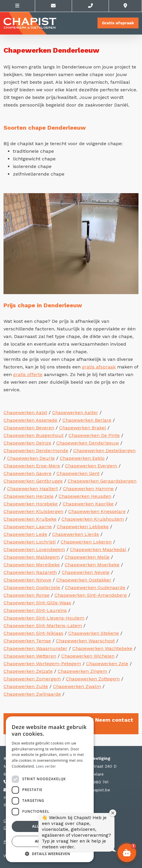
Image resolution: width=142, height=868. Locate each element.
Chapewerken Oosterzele (32, 587)
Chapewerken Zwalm (77, 686)
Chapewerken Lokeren (86, 542)
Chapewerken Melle (87, 557)
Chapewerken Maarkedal (98, 549)
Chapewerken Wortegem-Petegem (42, 664)
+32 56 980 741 (90, 782)
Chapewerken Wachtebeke (102, 648)
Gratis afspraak (118, 23)
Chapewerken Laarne (28, 527)
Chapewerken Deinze (27, 443)
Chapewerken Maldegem (32, 557)
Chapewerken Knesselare (97, 511)
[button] (127, 853)
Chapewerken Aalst (25, 412)
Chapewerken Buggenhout (34, 435)
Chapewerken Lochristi (30, 542)
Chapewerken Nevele (86, 572)
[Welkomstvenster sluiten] (113, 813)
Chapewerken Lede (25, 534)
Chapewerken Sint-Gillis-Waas (37, 603)
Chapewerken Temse (27, 641)
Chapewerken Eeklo (82, 458)
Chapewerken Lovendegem (34, 549)
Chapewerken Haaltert (32, 489)
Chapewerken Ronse (26, 595)
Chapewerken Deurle (31, 458)
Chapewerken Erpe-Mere (32, 466)
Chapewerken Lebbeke (83, 527)
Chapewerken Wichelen (88, 656)
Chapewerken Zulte (26, 686)
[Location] (125, 6)
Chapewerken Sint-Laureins (35, 610)
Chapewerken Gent (78, 473)
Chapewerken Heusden (85, 496)
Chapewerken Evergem (91, 466)
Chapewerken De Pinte (94, 435)
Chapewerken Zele (107, 664)
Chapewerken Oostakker (84, 580)
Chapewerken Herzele (29, 496)
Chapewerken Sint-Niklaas (33, 633)
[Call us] (90, 6)
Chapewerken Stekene (94, 633)
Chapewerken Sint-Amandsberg (91, 595)
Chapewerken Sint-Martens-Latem (43, 626)
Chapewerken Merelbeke (32, 565)
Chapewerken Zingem (82, 671)
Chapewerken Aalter (75, 412)
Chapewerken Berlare (87, 420)
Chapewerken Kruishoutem (93, 519)
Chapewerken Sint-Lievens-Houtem (44, 618)
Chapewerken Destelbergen (104, 451)
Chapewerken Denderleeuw (88, 443)
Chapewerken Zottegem (93, 679)
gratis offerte (28, 374)
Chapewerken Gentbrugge (33, 481)
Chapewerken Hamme (88, 489)
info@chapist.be (91, 790)
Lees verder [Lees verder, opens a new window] (46, 766)
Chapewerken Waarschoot (85, 641)
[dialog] (50, 789)
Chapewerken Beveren (29, 428)
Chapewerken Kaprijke (88, 504)
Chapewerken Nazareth (30, 572)
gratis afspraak (99, 367)
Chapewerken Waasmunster (35, 648)
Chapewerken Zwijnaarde (32, 694)
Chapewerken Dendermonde (36, 451)
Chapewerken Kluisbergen (33, 511)
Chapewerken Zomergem (32, 679)
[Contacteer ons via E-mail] (54, 6)
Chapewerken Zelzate (28, 671)
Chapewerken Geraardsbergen (102, 481)
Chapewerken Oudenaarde (95, 587)
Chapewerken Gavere (28, 473)
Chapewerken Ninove (27, 580)
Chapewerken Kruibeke (30, 519)
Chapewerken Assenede (30, 420)
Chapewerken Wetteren (30, 656)
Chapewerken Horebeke (31, 504)
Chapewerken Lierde (76, 534)
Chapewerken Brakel (83, 428)
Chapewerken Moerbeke (92, 565)
